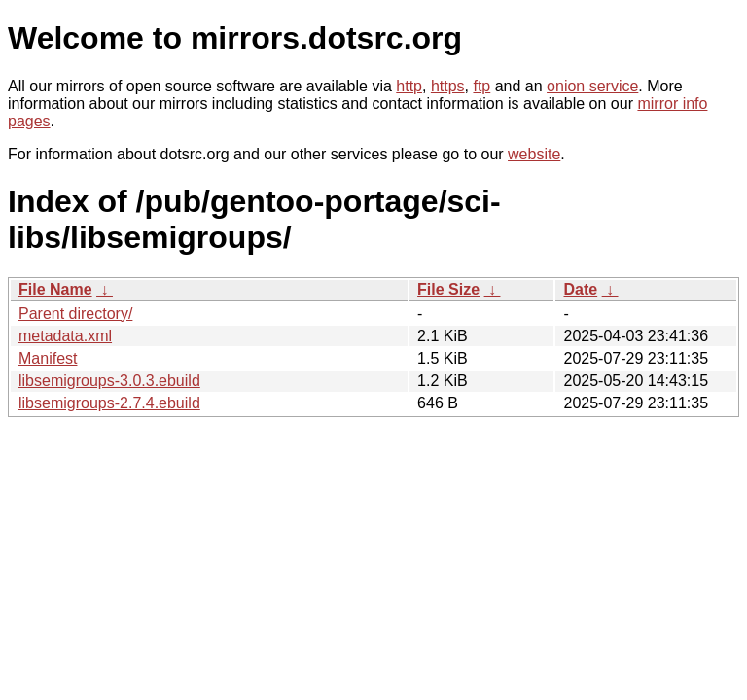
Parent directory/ (75, 314)
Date (580, 289)
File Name (55, 289)
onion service (592, 86)
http (409, 86)
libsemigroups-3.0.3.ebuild (109, 381)
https (448, 86)
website (534, 154)
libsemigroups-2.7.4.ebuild (109, 403)
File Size (448, 289)
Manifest (48, 358)
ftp (481, 86)
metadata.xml (65, 336)
